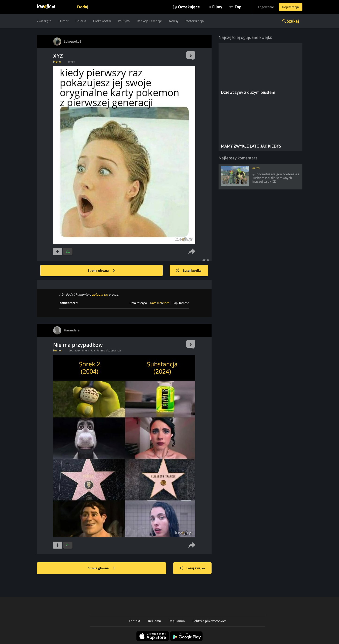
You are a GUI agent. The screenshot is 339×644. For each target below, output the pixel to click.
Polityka (124, 21)
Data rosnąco (138, 303)
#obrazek (74, 351)
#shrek (101, 351)
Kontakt (135, 621)
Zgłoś (206, 260)
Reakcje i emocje (149, 21)
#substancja (114, 351)
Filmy (217, 7)
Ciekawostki (102, 21)
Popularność (181, 303)
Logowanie (266, 7)
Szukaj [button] (293, 21)
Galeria (81, 21)
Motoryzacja (195, 21)
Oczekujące (189, 7)
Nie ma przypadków (78, 345)
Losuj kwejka (189, 271)
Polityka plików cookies (209, 621)
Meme (57, 62)
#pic (93, 351)
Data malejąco (160, 303)
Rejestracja (291, 7)
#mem (71, 62)
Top (238, 7)
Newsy (174, 21)
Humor (63, 21)
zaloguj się (100, 294)
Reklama (154, 621)
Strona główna (101, 271)
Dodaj (83, 7)
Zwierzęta (44, 21)
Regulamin (177, 621)
